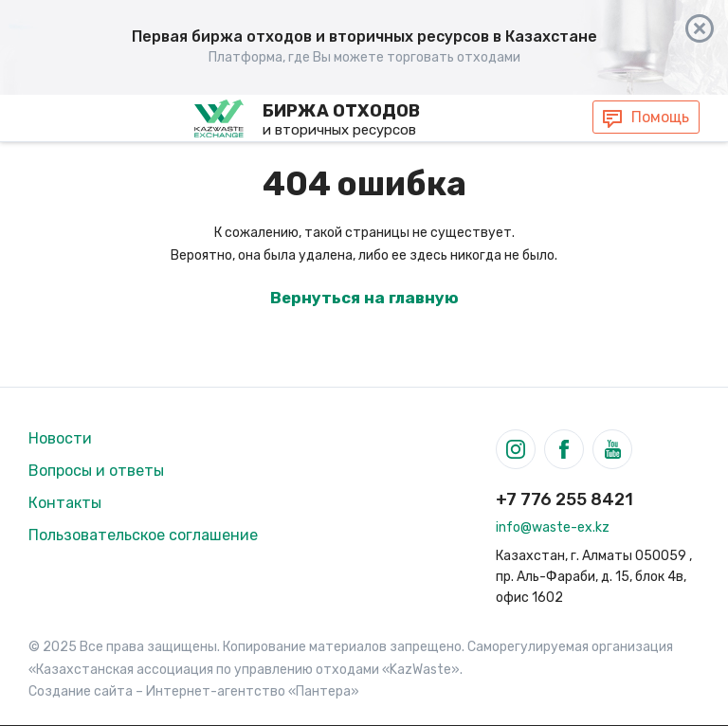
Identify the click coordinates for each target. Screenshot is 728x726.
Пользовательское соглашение (143, 535)
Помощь (660, 117)
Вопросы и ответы (96, 471)
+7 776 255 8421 (564, 499)
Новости (60, 438)
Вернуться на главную (364, 298)
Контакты (65, 503)
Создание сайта (81, 691)
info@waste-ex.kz (553, 527)
